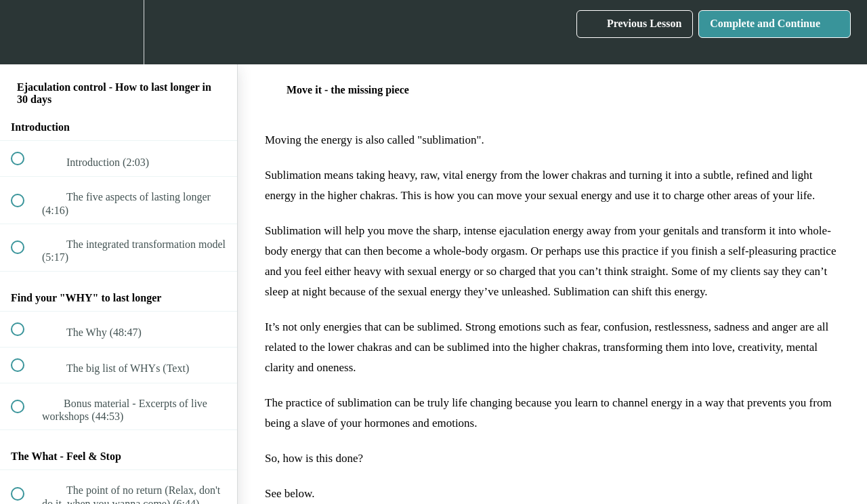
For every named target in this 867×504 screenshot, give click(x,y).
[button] (25, 32)
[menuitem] (119, 32)
